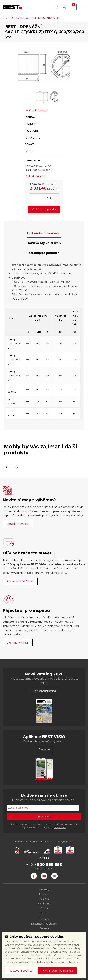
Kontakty (44, 919)
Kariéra (44, 908)
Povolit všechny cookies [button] (57, 971)
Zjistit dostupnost (35, 176)
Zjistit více (44, 749)
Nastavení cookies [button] (21, 971)
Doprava (44, 928)
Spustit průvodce (18, 524)
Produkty (44, 890)
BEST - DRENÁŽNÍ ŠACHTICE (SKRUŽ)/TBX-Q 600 (31, 18)
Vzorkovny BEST (18, 643)
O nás (44, 913)
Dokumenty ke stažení (44, 924)
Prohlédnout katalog (44, 691)
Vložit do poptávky (44, 209)
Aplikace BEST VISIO (20, 581)
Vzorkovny (44, 904)
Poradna (44, 899)
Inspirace (44, 894)
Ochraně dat (60, 828)
